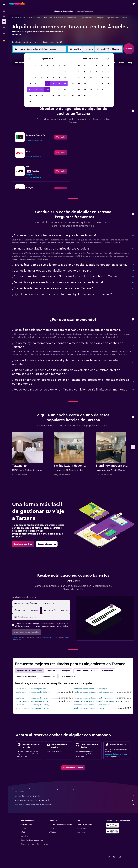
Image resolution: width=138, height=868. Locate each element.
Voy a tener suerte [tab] (68, 676)
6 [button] (47, 78)
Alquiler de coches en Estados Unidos (40, 18)
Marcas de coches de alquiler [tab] (59, 671)
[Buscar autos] (4, 22)
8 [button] (59, 78)
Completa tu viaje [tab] (48, 676)
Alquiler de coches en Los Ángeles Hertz (31, 698)
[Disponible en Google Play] (112, 825)
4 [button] (36, 78)
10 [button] (30, 84)
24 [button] (30, 95)
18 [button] (36, 89)
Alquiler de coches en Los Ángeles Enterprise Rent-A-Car (95, 693)
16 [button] (65, 84)
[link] (61, 137)
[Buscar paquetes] (4, 27)
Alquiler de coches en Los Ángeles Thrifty (90, 698)
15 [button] (59, 84)
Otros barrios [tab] (108, 671)
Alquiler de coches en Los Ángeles (92, 18)
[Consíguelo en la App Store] (112, 831)
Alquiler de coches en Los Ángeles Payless (32, 708)
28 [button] (53, 95)
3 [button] (30, 78)
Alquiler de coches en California (67, 18)
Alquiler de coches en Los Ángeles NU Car (32, 701)
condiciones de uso (50, 637)
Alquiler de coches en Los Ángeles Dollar (31, 692)
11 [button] (36, 84)
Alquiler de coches (18, 18)
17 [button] (30, 89)
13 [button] (47, 84)
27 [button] (47, 95)
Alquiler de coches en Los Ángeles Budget (90, 689)
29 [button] (59, 95)
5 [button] (42, 78)
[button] (4, 4)
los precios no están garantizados (71, 789)
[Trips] (4, 34)
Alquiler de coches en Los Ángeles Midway (32, 705)
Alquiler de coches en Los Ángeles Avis (31, 689)
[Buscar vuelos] (4, 11)
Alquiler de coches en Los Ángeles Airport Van (92, 705)
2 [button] (65, 72)
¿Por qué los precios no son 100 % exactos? (74, 805)
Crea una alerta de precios (115, 754)
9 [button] (65, 78)
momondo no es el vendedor (74, 796)
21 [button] (53, 89)
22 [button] (59, 89)
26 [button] (42, 95)
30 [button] (65, 95)
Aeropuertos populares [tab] (26, 676)
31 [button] (30, 101)
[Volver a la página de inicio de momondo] (17, 4)
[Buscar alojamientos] (4, 16)
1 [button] (59, 72)
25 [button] (36, 95)
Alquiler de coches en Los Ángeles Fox (89, 708)
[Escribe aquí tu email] (44, 617)
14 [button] (53, 84)
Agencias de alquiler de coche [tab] (29, 671)
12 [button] (42, 84)
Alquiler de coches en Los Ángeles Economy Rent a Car (96, 701)
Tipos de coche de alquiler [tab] (86, 671)
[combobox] (26, 42)
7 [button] (53, 78)
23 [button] (65, 89)
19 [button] (42, 89)
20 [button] (47, 89)
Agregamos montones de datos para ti (74, 800)
